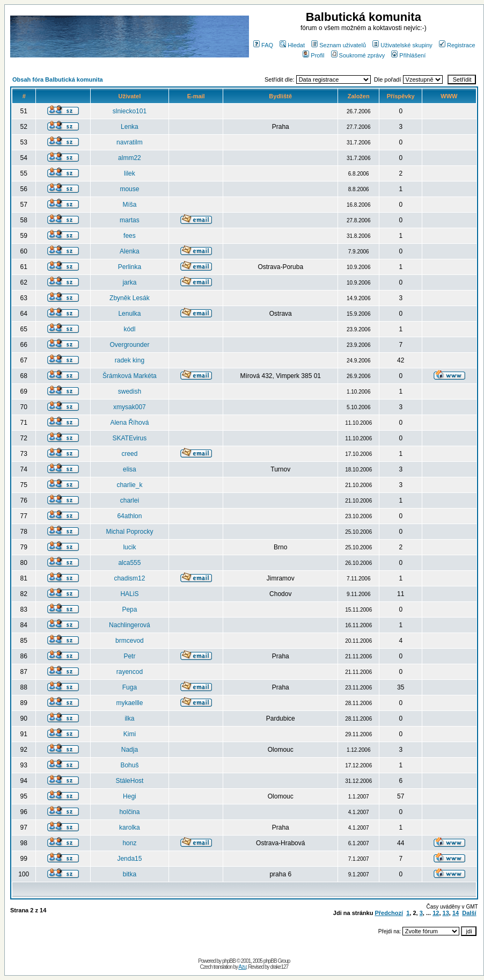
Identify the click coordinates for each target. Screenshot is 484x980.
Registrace (457, 45)
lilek (130, 173)
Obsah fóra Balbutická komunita (58, 79)
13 (446, 913)
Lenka (130, 127)
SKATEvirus (130, 438)
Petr (129, 656)
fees (130, 236)
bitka (130, 874)
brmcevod (130, 641)
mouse (129, 189)
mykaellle (129, 703)
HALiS (129, 594)
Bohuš (129, 765)
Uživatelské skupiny (402, 45)
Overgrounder (129, 345)
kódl (129, 329)
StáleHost (129, 781)
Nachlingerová (130, 625)
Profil (313, 55)
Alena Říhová (129, 423)
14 (456, 913)
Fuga (130, 687)
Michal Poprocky (129, 532)
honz (129, 843)
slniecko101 (130, 111)
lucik (129, 547)
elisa (130, 469)
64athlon (129, 516)
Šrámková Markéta (130, 376)
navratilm (130, 142)
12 (436, 913)
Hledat (292, 45)
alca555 (129, 563)
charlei (130, 500)
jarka (129, 282)
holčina (129, 812)
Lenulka (129, 314)
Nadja (130, 750)
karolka (130, 827)
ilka (129, 718)
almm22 (130, 158)
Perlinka (130, 267)
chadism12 (129, 578)
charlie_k (129, 485)
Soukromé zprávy (358, 55)
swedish (130, 391)
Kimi (130, 734)
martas (130, 220)
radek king (130, 360)
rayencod (130, 672)
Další (469, 913)
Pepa (129, 609)
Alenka (130, 251)
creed (129, 454)
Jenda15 (129, 859)
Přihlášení (408, 55)
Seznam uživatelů (339, 45)
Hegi (130, 796)
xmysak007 (130, 407)
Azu (242, 967)
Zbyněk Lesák (130, 298)
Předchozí (389, 913)
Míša (129, 205)
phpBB (229, 961)
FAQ (263, 45)
